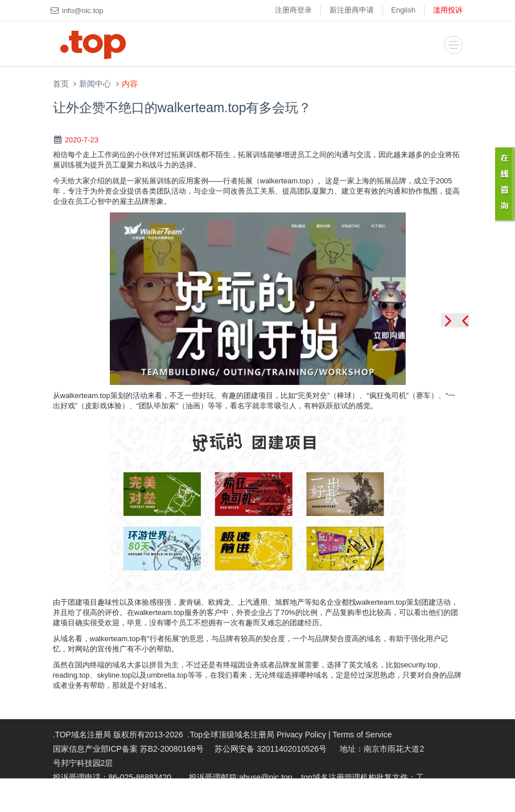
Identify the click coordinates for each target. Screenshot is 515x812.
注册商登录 (293, 10)
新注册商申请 (352, 10)
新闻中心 (95, 84)
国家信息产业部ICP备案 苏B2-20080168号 (128, 749)
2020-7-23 (82, 140)
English (403, 10)
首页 (61, 84)
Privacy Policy (301, 735)
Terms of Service (362, 735)
